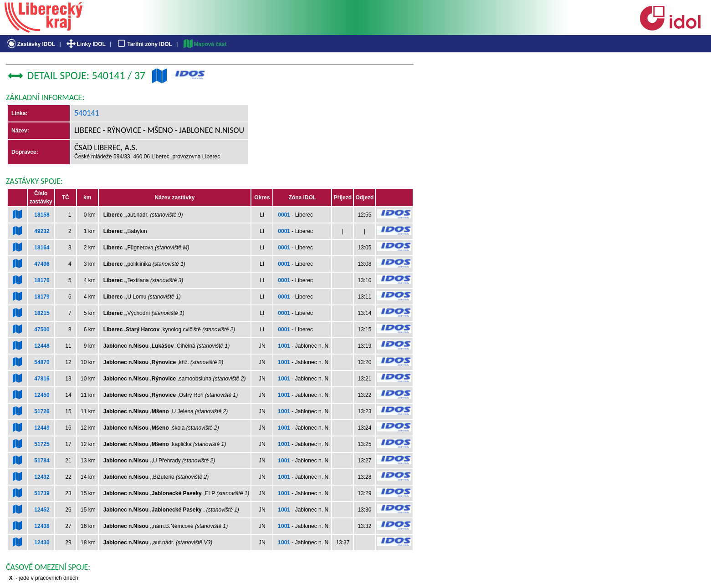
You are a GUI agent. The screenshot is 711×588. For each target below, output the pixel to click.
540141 (87, 113)
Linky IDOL (85, 44)
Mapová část (205, 44)
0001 (284, 215)
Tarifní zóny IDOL (144, 44)
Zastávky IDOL (30, 44)
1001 (284, 346)
